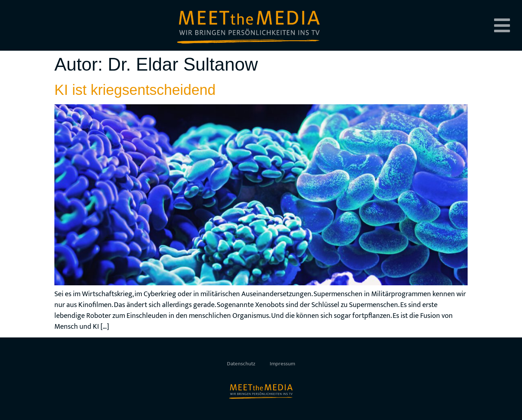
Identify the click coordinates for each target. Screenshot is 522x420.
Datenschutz (241, 364)
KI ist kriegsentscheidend (135, 90)
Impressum (282, 364)
